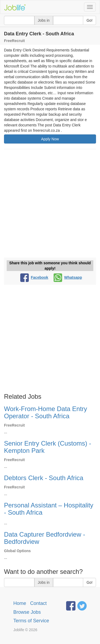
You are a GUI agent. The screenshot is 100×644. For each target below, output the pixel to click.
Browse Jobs (27, 612)
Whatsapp (68, 277)
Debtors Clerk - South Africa (44, 478)
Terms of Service (31, 621)
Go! (89, 20)
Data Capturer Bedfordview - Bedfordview (45, 538)
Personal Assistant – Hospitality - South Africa (49, 509)
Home (20, 603)
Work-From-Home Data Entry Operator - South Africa (46, 412)
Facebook (34, 277)
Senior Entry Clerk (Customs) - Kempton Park (48, 447)
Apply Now (50, 139)
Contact (38, 603)
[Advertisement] (50, 205)
